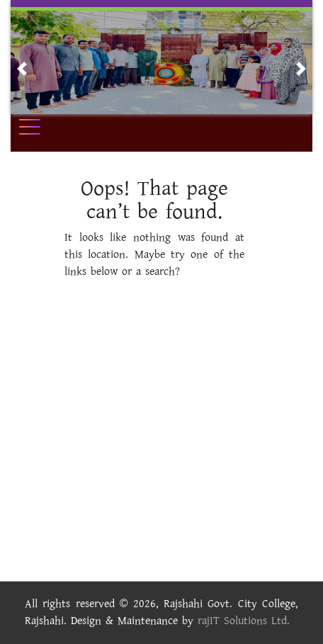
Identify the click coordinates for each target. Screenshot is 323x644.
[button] (22, 69)
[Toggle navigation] (39, 127)
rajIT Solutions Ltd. (244, 621)
